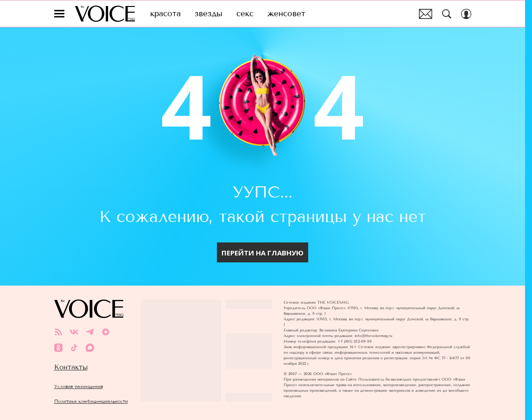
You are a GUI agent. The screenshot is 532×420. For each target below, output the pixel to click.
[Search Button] (447, 14)
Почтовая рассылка (426, 14)
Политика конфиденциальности (91, 401)
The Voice (105, 14)
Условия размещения (79, 386)
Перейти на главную (263, 253)
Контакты (71, 367)
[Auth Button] (466, 14)
